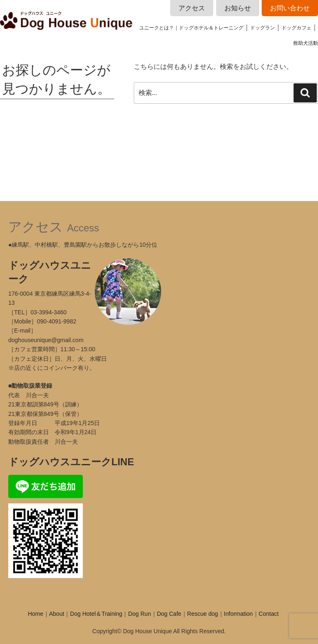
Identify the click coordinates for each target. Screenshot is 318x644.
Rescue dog (203, 614)
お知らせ (238, 8)
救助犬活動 (306, 43)
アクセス (192, 8)
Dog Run (139, 614)
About (57, 614)
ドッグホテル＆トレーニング (211, 28)
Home (35, 614)
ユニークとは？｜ (159, 28)
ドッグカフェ (296, 28)
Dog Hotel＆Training (96, 614)
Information (238, 614)
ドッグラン (263, 28)
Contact (269, 614)
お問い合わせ (290, 8)
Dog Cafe (169, 614)
